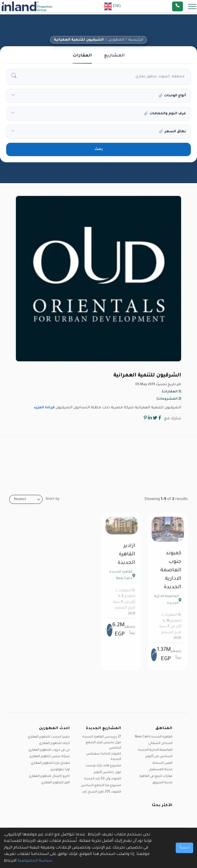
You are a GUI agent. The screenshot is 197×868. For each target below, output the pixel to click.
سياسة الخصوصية (35, 861)
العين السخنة (162, 763)
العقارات (82, 56)
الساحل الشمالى (160, 743)
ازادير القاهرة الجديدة (126, 557)
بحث (99, 149)
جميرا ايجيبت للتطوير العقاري (49, 737)
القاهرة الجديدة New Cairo (154, 737)
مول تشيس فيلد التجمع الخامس (103, 745)
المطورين (116, 40)
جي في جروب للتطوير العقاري (49, 750)
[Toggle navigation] (191, 6)
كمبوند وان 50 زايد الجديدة (102, 779)
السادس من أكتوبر (159, 757)
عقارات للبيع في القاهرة (156, 776)
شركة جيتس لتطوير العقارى (50, 757)
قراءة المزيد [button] (44, 408)
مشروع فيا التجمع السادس (101, 786)
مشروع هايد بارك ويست (103, 766)
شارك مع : (172, 419)
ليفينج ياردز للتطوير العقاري (50, 763)
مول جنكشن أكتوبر (107, 772)
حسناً (184, 848)
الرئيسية (136, 40)
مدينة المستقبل (161, 770)
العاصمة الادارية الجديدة (155, 750)
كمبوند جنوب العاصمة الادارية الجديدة (171, 573)
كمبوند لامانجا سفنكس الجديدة (104, 757)
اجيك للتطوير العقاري (54, 743)
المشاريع (114, 56)
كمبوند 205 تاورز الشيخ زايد (102, 792)
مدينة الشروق (162, 783)
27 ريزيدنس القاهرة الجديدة (102, 737)
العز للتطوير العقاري (55, 783)
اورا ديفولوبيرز (60, 770)
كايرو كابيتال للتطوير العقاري (49, 776)
